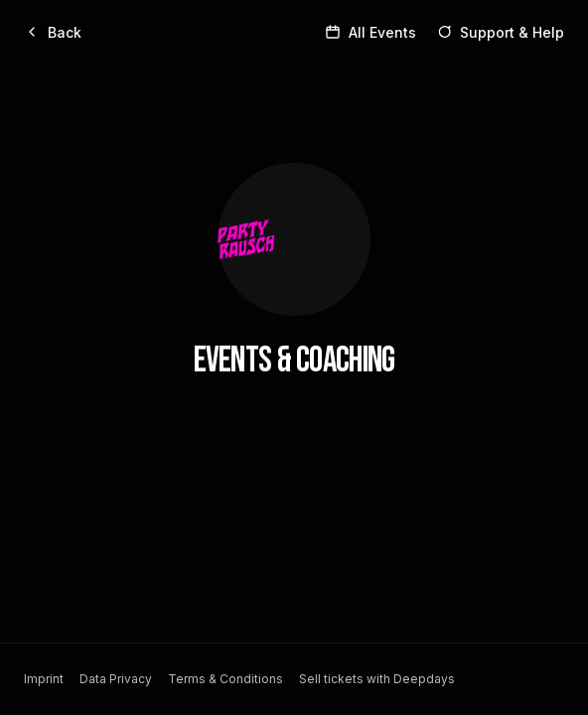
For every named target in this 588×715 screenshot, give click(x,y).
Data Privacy (116, 679)
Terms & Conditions (225, 679)
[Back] (53, 32)
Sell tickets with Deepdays (377, 679)
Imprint (44, 679)
